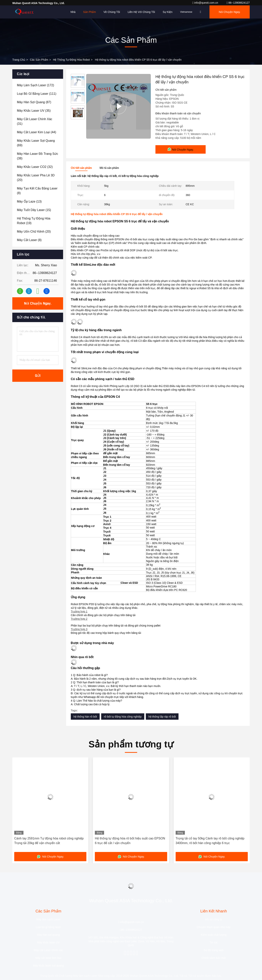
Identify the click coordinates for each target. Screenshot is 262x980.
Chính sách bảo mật (214, 958)
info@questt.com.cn (206, 3)
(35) (34, 111)
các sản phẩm (39, 60)
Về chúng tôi (112, 12)
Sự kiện (168, 12)
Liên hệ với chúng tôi (141, 12)
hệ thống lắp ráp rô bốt (162, 717)
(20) (36, 178)
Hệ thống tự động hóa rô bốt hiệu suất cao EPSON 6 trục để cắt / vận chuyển (130, 841)
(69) (36, 143)
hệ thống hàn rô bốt (85, 717)
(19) (34, 221)
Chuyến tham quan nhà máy (214, 927)
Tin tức (214, 942)
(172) (35, 85)
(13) (29, 201)
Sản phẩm (89, 12)
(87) (34, 102)
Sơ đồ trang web (214, 950)
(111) (37, 94)
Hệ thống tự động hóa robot (71, 60)
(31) (35, 121)
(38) (38, 156)
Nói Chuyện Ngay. (230, 12)
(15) (34, 210)
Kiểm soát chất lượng (214, 935)
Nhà (73, 12)
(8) (37, 191)
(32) (35, 167)
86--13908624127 (238, 3)
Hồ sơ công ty (214, 919)
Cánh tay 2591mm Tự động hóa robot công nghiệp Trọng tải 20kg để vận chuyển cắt (49, 841)
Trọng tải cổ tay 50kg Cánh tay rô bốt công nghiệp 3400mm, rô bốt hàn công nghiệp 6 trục (210, 841)
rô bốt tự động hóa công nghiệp (123, 717)
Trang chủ (19, 60)
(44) (37, 132)
